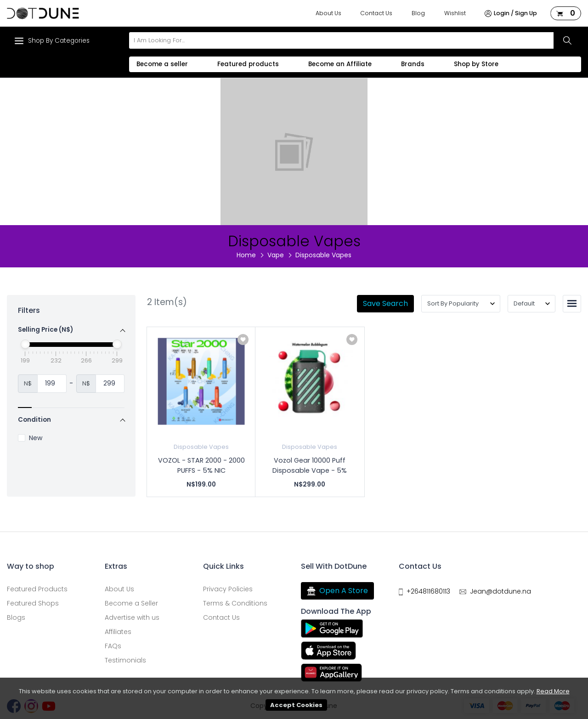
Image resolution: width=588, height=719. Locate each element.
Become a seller (162, 64)
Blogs (16, 617)
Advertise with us (132, 617)
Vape (276, 255)
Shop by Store (476, 64)
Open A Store (337, 591)
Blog (418, 13)
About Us (328, 13)
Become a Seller (131, 603)
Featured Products (37, 589)
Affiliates (118, 632)
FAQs (113, 646)
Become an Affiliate (340, 64)
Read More (553, 691)
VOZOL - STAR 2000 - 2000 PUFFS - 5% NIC (201, 465)
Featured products (248, 64)
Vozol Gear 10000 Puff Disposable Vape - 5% (310, 465)
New (30, 438)
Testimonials (125, 660)
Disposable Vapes (201, 447)
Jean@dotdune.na (500, 591)
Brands (413, 64)
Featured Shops (33, 603)
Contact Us (376, 13)
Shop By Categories (52, 41)
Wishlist (455, 13)
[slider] (25, 344)
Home (246, 255)
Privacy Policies (228, 589)
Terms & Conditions (235, 603)
